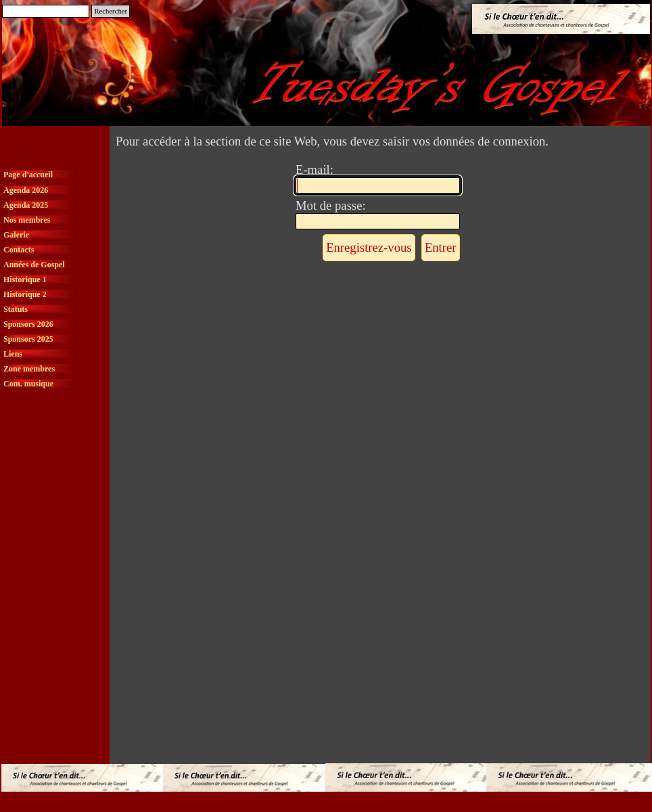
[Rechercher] (46, 11)
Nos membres (27, 220)
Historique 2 (25, 294)
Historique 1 (25, 279)
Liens (13, 354)
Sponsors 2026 (28, 324)
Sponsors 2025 (28, 339)
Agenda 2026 (26, 190)
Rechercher (111, 11)
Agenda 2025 (26, 205)
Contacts (19, 250)
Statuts (16, 309)
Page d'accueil (28, 175)
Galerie (16, 235)
